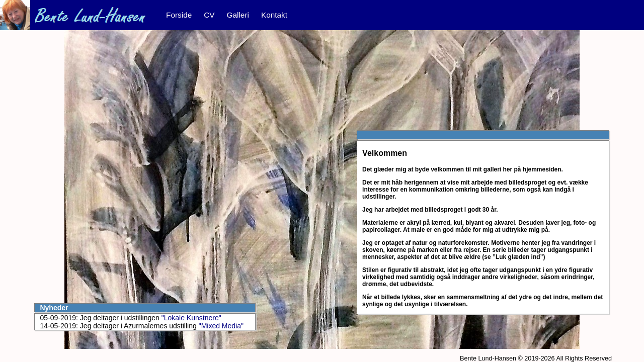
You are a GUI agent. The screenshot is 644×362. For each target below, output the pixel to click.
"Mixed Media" (221, 326)
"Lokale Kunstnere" (191, 318)
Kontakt (274, 15)
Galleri (238, 15)
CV (209, 15)
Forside (179, 15)
